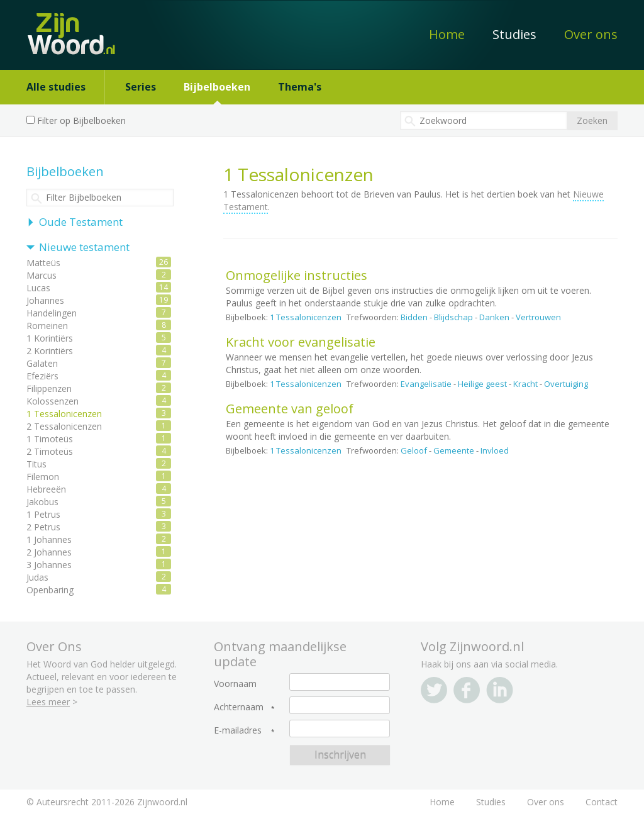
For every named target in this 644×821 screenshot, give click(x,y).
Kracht (525, 384)
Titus (36, 464)
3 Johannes (49, 565)
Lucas (38, 288)
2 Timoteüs (50, 451)
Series (141, 87)
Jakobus (42, 502)
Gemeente (454, 450)
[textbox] (484, 120)
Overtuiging (566, 384)
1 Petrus (43, 514)
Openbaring (50, 590)
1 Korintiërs (50, 338)
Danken (494, 317)
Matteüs (43, 263)
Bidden (414, 317)
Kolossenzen (53, 401)
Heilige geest (482, 384)
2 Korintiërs (50, 351)
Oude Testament (81, 222)
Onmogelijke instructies (297, 275)
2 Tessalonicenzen (64, 426)
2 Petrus (43, 527)
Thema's (300, 87)
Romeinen (47, 326)
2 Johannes (49, 552)
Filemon (43, 477)
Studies (514, 34)
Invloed (495, 450)
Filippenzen (49, 388)
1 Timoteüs (50, 439)
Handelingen (52, 313)
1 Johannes (49, 539)
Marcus (42, 275)
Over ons (591, 34)
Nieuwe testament (84, 247)
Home (447, 34)
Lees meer (48, 702)
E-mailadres (238, 730)
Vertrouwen (538, 317)
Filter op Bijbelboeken (81, 120)
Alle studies (56, 87)
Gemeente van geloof (290, 409)
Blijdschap (453, 317)
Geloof (414, 450)
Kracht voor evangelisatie (301, 342)
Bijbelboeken (217, 87)
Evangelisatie (426, 384)
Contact (602, 802)
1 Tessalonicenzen (306, 317)
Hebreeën (46, 489)
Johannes (45, 300)
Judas (37, 577)
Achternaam (239, 707)
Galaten (42, 363)
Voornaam (235, 684)
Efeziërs (42, 376)
